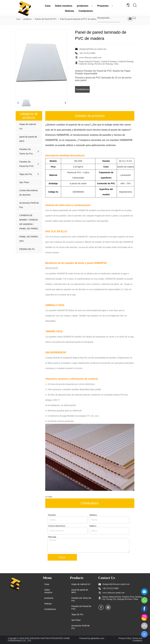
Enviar (62, 557)
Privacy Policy (125, 638)
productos (85, 6)
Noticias (70, 11)
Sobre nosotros (64, 6)
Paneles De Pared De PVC (46, 19)
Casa (48, 6)
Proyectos (105, 6)
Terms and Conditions (137, 639)
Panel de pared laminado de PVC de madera (78, 19)
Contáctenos (86, 11)
